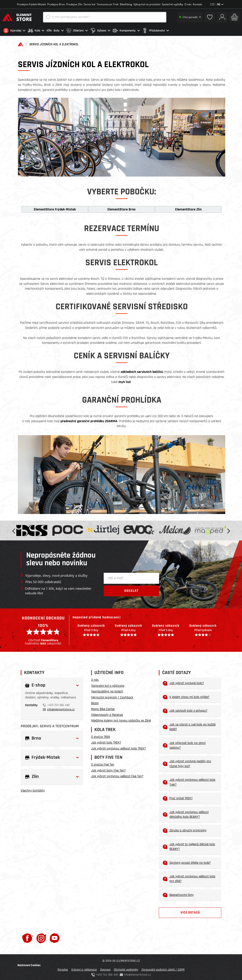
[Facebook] (27, 937)
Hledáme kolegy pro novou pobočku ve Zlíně (121, 719)
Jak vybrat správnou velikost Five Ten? (117, 775)
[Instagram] (41, 937)
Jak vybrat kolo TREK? (106, 741)
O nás (188, 4)
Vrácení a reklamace (84, 968)
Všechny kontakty (33, 789)
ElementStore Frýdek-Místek (55, 208)
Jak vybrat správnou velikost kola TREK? (118, 747)
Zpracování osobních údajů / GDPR (163, 968)
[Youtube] (55, 937)
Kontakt (197, 4)
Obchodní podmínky (126, 968)
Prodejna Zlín (74, 4)
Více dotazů (190, 911)
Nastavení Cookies (29, 964)
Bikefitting (126, 4)
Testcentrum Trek (108, 4)
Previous (14, 529)
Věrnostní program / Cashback (112, 696)
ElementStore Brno (121, 208)
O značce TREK (101, 736)
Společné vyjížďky (172, 4)
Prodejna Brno (56, 4)
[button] (14, 31)
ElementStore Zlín (188, 208)
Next (228, 529)
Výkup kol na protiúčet (147, 4)
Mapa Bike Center (103, 708)
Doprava (105, 968)
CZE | (217, 4)
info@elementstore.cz (61, 708)
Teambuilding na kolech (107, 690)
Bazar (95, 702)
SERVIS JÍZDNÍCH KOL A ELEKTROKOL (54, 43)
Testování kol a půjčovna (108, 684)
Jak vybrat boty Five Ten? (108, 769)
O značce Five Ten (103, 764)
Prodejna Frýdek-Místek (31, 4)
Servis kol (89, 4)
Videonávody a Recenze (107, 714)
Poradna (63, 968)
